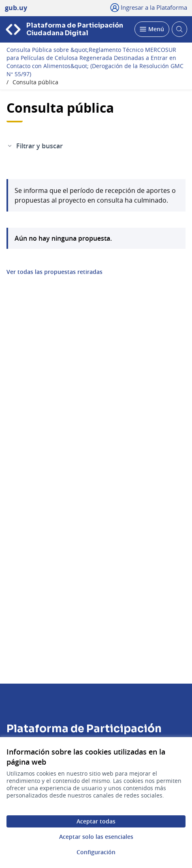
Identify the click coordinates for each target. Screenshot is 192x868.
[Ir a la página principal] (67, 29)
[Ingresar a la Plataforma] (149, 7)
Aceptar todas (96, 821)
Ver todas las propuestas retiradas (54, 272)
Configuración (96, 852)
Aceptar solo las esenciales (96, 837)
